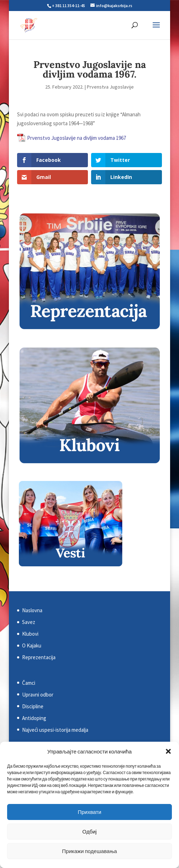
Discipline (33, 706)
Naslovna (32, 610)
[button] (168, 751)
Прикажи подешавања (89, 851)
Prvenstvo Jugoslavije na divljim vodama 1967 (77, 138)
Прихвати (89, 812)
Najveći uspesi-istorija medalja (55, 730)
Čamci (29, 683)
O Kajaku (32, 645)
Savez (29, 622)
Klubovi (30, 634)
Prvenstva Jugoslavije (110, 87)
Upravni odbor (38, 695)
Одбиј (89, 832)
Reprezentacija (39, 657)
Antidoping (34, 718)
